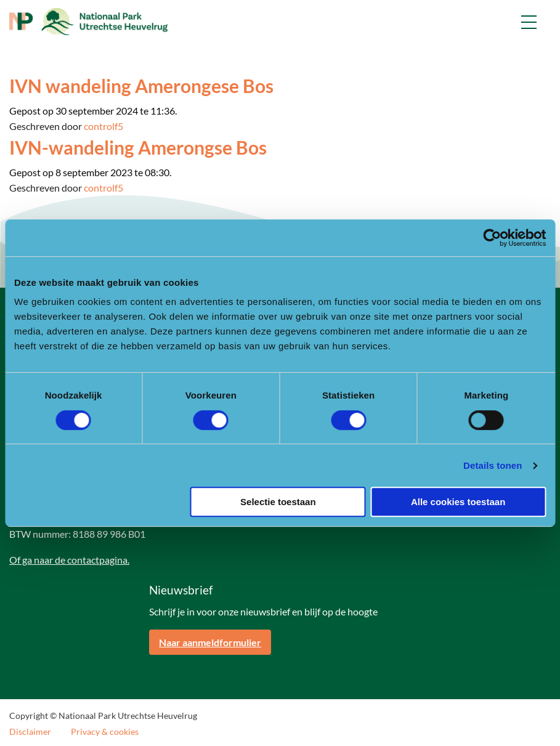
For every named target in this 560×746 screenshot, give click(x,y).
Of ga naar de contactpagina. (69, 560)
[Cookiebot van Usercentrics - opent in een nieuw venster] (492, 238)
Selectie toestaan (278, 502)
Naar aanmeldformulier (210, 642)
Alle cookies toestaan (458, 502)
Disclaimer (30, 732)
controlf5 (103, 126)
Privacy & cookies (105, 732)
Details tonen (493, 465)
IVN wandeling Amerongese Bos (141, 86)
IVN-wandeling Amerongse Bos (138, 147)
